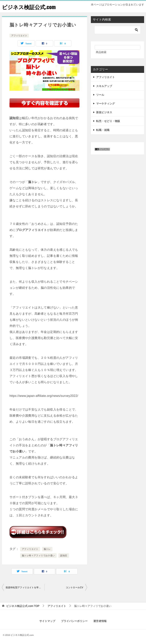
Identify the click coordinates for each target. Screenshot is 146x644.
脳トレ (47, 549)
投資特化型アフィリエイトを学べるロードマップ (25, 587)
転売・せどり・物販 (108, 121)
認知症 (64, 556)
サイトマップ (47, 621)
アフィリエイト (19, 36)
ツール (100, 95)
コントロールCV (75, 587)
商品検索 (101, 52)
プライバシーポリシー (74, 621)
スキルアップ (104, 86)
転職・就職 (103, 130)
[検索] (117, 30)
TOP (23, 606)
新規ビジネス (104, 112)
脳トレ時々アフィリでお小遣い (38, 556)
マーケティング (106, 103)
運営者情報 (100, 621)
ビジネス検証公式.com (31, 7)
